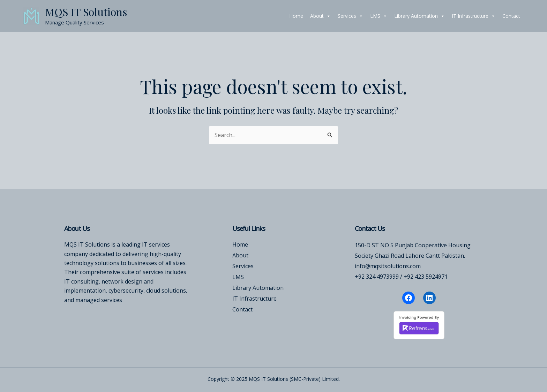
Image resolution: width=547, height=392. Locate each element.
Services (350, 16)
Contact (511, 16)
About (320, 16)
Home (296, 16)
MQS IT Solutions (86, 12)
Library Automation (419, 16)
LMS (379, 16)
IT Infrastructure (474, 16)
